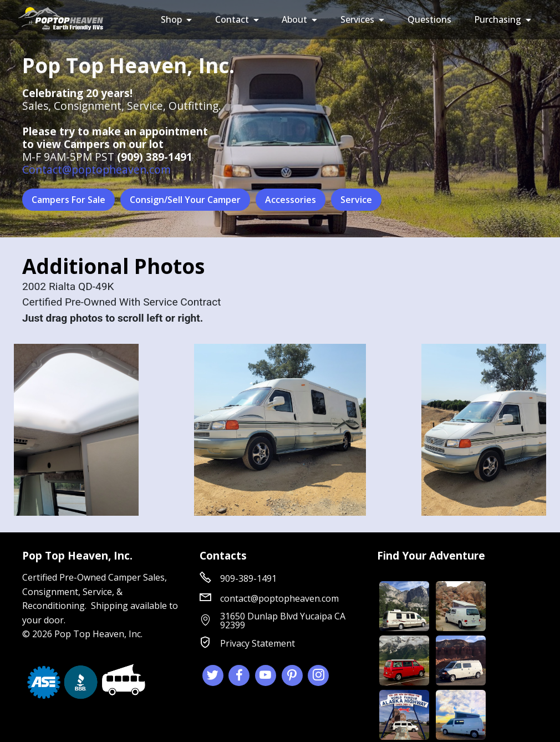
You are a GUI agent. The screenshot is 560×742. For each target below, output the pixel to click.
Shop (171, 19)
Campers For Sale (68, 200)
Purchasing (498, 19)
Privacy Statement (258, 643)
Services (357, 19)
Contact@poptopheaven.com (96, 169)
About (294, 19)
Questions (429, 19)
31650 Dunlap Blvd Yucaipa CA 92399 (283, 621)
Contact (232, 19)
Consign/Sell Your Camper (185, 200)
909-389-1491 (248, 578)
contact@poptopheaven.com (279, 598)
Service (356, 200)
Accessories (291, 200)
